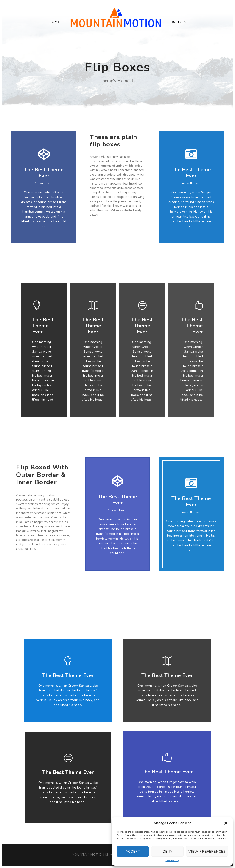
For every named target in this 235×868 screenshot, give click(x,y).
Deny (168, 852)
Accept (133, 852)
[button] (226, 823)
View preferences (207, 852)
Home (54, 22)
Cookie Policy (172, 860)
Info (176, 22)
